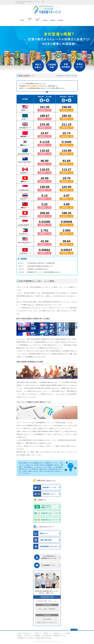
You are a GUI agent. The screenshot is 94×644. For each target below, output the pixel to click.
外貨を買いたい (47, 633)
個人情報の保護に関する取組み (43, 638)
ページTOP (74, 630)
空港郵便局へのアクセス (59, 636)
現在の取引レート (28, 633)
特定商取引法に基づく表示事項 (25, 638)
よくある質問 (37, 18)
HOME (22, 20)
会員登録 (61, 20)
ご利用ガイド (30, 18)
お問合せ (45, 20)
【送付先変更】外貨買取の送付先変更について (40, 266)
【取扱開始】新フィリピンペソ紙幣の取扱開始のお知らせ (43, 272)
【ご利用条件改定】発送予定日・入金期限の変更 (41, 263)
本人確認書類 (37, 636)
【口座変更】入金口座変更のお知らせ (37, 269)
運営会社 (53, 20)
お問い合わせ (28, 636)
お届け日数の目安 (47, 636)
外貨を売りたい (57, 633)
